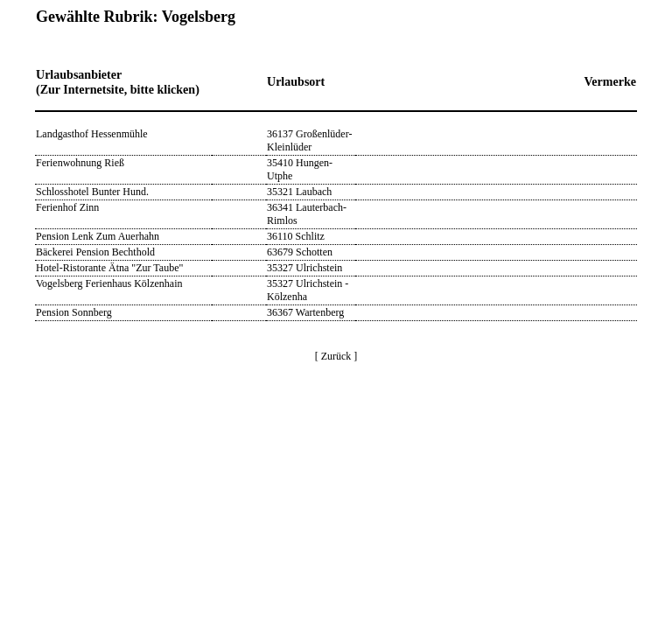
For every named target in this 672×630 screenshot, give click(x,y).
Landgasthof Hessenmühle (92, 134)
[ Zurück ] (336, 356)
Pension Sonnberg (74, 312)
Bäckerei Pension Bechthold (95, 252)
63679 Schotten (300, 252)
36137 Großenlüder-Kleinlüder (309, 140)
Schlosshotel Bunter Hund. (92, 192)
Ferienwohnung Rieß (80, 163)
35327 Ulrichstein (304, 268)
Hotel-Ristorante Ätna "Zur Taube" (109, 268)
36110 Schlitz (296, 236)
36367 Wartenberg (305, 312)
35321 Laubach (299, 192)
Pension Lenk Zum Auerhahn (98, 236)
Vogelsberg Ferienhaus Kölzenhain (109, 283)
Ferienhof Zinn (67, 207)
